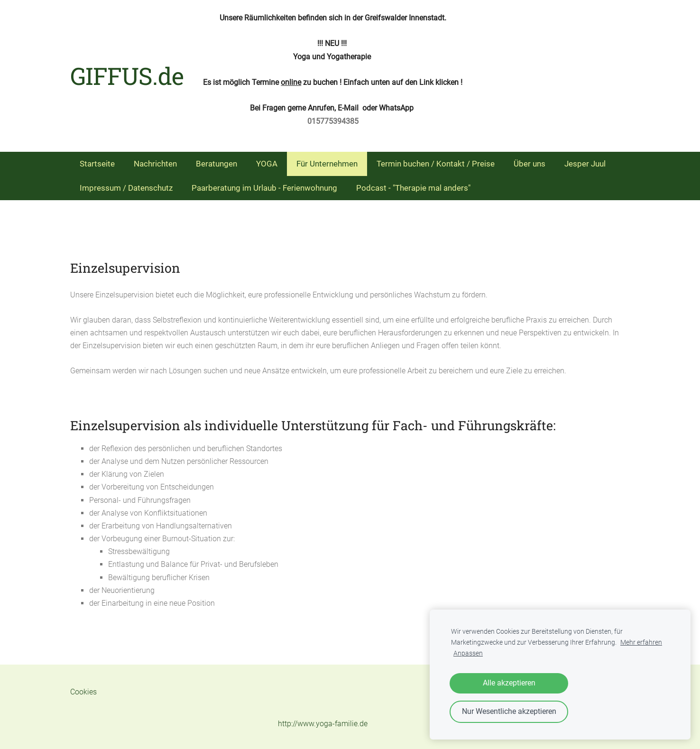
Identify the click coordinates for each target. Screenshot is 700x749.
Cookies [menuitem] (83, 692)
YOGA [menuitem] (267, 164)
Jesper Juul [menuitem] (585, 164)
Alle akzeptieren (509, 683)
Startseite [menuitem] (97, 164)
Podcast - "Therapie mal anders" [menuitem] (413, 188)
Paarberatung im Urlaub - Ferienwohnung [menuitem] (264, 188)
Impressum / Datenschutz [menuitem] (126, 188)
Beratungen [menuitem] (216, 164)
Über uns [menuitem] (530, 164)
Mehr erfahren (641, 643)
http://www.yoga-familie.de (323, 724)
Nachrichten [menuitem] (155, 164)
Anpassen (468, 653)
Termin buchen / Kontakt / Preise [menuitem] (436, 164)
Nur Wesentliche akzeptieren (509, 711)
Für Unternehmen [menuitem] (327, 164)
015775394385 (333, 121)
